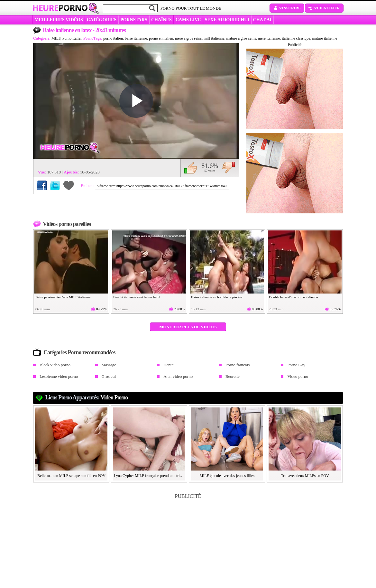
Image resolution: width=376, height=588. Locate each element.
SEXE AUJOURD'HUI (227, 20)
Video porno (298, 376)
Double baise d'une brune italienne (293, 297)
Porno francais (238, 365)
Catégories (102, 20)
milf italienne (214, 38)
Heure (60, 8)
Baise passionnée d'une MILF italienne (63, 297)
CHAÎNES (161, 20)
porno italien (113, 38)
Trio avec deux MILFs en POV (305, 476)
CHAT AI (262, 20)
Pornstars (134, 20)
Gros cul (109, 376)
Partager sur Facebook (42, 185)
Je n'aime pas (229, 168)
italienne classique (296, 38)
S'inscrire (287, 8)
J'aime (191, 168)
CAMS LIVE (188, 20)
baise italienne (136, 38)
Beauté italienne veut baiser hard (136, 297)
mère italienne (269, 38)
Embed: (88, 186)
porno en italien (161, 38)
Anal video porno (178, 376)
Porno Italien (72, 38)
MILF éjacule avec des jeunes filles (227, 476)
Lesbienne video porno (59, 376)
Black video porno (55, 365)
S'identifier (324, 8)
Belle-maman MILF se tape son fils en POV (71, 476)
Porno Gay (296, 365)
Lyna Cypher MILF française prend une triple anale (149, 476)
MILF (56, 38)
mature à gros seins (241, 38)
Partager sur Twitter (55, 185)
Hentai (169, 365)
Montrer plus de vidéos (188, 327)
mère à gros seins (188, 38)
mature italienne (325, 38)
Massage (109, 365)
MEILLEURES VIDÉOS (59, 20)
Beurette (233, 376)
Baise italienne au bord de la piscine (217, 297)
